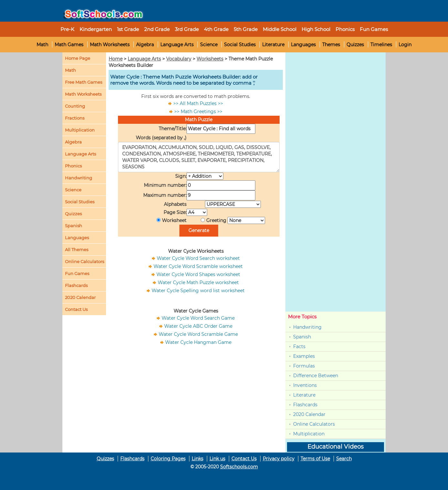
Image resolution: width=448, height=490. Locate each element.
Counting (75, 106)
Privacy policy (279, 459)
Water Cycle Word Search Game (198, 318)
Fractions (75, 118)
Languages (303, 45)
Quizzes (355, 45)
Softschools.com (239, 467)
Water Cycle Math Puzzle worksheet (198, 282)
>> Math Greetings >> (198, 112)
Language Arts (177, 45)
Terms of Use (315, 459)
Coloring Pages (168, 459)
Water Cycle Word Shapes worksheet (198, 274)
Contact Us (244, 459)
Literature (273, 45)
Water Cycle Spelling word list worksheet (198, 291)
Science (209, 45)
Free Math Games (84, 82)
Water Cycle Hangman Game (198, 342)
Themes (331, 45)
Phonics (73, 166)
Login (405, 45)
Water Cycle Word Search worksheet (198, 258)
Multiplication (80, 130)
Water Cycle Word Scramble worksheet (198, 266)
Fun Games (374, 29)
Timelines (381, 45)
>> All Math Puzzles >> (198, 103)
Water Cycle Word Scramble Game (198, 334)
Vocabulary (179, 59)
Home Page (78, 58)
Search (344, 459)
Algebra (145, 45)
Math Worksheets (110, 45)
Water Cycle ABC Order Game (198, 326)
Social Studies (240, 45)
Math (42, 45)
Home (116, 59)
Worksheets (210, 59)
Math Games (69, 45)
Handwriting (79, 178)
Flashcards (305, 405)
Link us (217, 459)
